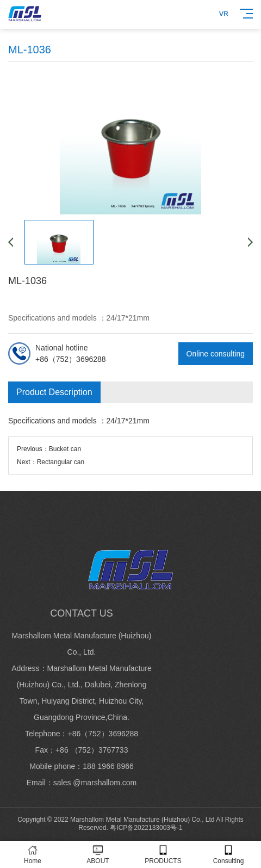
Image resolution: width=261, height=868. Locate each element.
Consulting (228, 855)
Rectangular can (61, 462)
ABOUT (98, 855)
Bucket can (65, 449)
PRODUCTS (163, 855)
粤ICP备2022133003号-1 (146, 828)
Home (33, 855)
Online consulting (216, 354)
